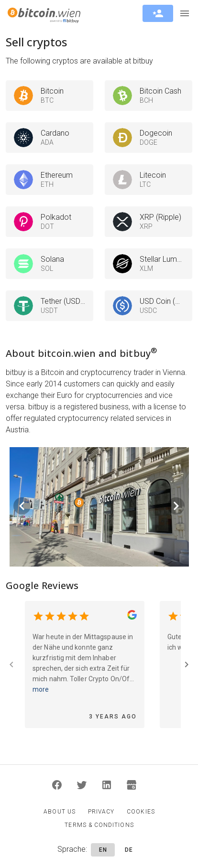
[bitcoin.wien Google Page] (132, 616)
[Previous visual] (22, 506)
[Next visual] (176, 506)
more (41, 689)
